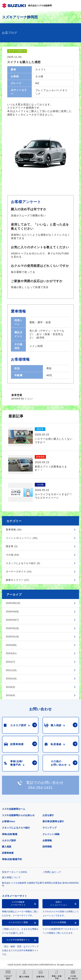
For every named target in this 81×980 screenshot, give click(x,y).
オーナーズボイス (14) (19, 572)
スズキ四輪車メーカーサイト (18, 903)
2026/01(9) (12, 637)
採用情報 (47, 847)
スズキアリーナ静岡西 (20, 17)
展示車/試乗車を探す (53, 821)
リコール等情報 (59, 922)
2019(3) (11, 687)
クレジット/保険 (51, 834)
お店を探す (48, 815)
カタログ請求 (9, 840)
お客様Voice (9, 821)
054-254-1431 (41, 788)
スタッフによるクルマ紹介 (16, 828)
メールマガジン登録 (18, 922)
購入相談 (7, 847)
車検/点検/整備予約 (12, 859)
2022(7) (11, 662)
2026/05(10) (13, 603)
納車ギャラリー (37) (18, 580)
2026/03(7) (12, 620)
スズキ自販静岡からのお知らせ (18, 815)
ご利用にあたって (52, 872)
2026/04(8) (12, 612)
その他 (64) (13, 555)
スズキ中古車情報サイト (18, 940)
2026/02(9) (12, 628)
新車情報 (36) (14, 530)
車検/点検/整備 (10, 834)
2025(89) (11, 645)
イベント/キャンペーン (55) (22, 538)
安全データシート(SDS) (14, 872)
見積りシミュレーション (59, 903)
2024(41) (11, 653)
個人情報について (11, 877)
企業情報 (47, 840)
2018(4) (11, 695)
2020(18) (11, 679)
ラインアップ (49, 828)
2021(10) (11, 670)
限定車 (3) (12, 546)
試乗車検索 (8, 853)
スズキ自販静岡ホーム (14, 809)
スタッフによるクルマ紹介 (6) (23, 563)
